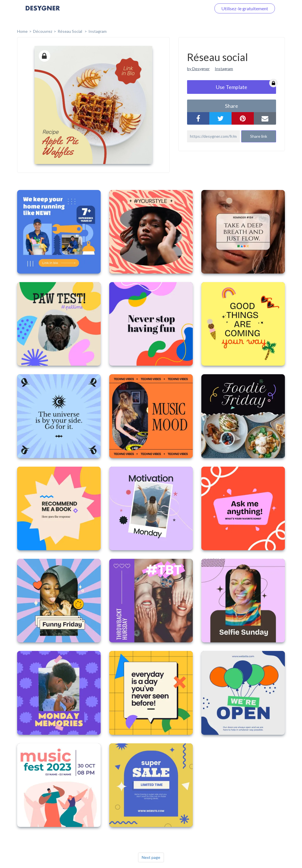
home (22, 31)
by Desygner (198, 69)
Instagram (98, 31)
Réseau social (70, 31)
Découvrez (43, 31)
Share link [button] (259, 136)
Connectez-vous (188, 8)
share (232, 106)
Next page (151, 857)
